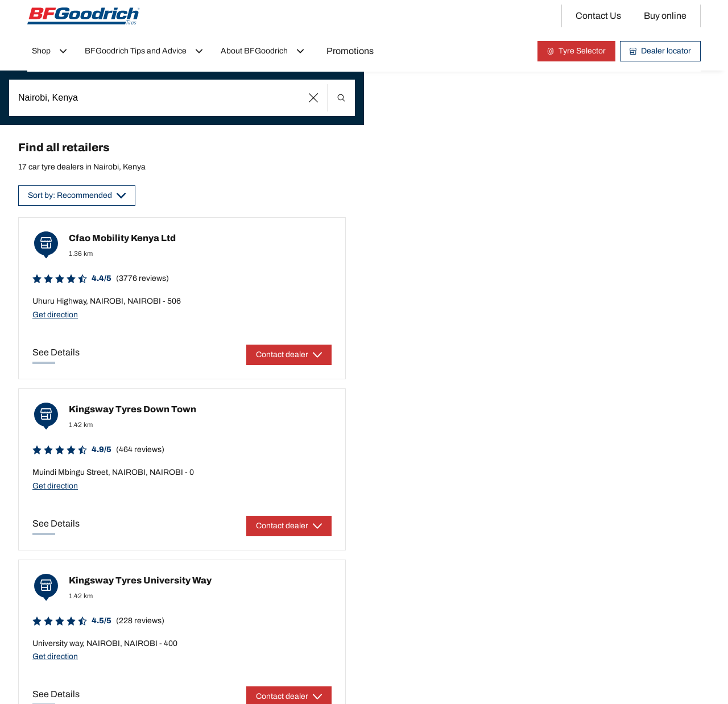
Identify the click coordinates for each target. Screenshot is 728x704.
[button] (314, 98)
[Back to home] (84, 16)
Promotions (350, 51)
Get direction (55, 315)
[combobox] (182, 98)
